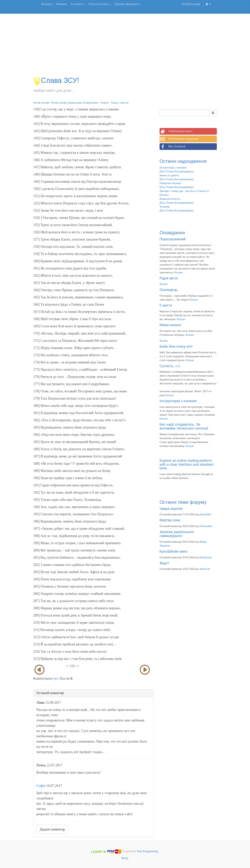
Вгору (125, 858)
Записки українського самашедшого (177, 534)
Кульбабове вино (174, 551)
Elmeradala (206, 526)
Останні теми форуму (183, 502)
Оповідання (172, 233)
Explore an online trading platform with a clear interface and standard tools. (186, 464)
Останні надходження (183, 161)
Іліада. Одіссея (120, 103)
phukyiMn (205, 514)
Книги (105, 103)
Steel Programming (148, 851)
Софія (41, 786)
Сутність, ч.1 (170, 366)
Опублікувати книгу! (176, 131)
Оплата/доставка (100, 4)
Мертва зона (170, 520)
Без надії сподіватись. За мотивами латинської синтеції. (184, 426)
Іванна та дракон (169, 175)
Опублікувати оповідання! (179, 139)
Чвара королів (171, 509)
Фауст (164, 563)
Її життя (166, 305)
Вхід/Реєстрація (191, 4)
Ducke (164, 195)
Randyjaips (206, 557)
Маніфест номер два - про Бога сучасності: (185, 191)
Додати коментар (52, 829)
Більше (179, 272)
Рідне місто (169, 278)
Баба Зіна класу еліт (176, 346)
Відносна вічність (170, 199)
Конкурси (47, 4)
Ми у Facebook (173, 147)
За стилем (78, 4)
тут (56, 678)
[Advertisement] (125, 47)
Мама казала (170, 325)
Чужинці (165, 207)
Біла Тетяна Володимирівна (176, 171)
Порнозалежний (173, 239)
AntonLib (205, 569)
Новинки (61, 4)
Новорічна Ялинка (170, 183)
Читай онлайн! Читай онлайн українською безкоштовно (66, 103)
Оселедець (169, 290)
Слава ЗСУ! (56, 80)
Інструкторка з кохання (173, 168)
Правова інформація (128, 4)
